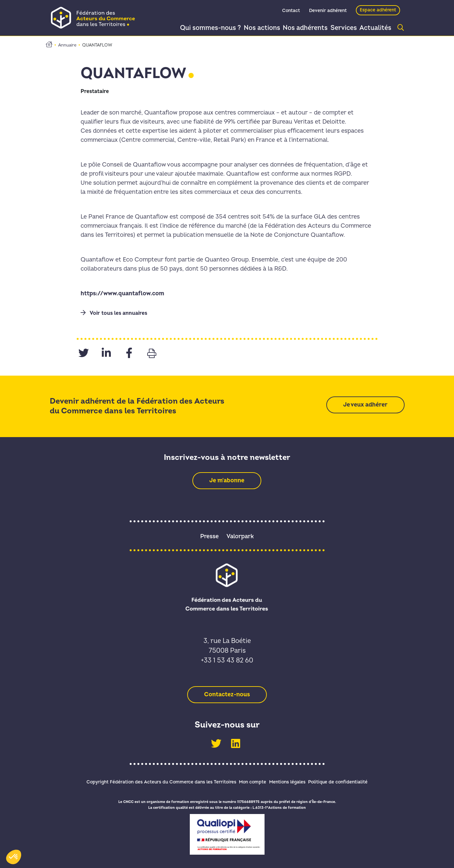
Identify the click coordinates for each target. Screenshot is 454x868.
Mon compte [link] (250, 781)
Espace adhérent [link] (378, 11)
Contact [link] (291, 12)
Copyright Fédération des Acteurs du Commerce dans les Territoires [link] (152, 781)
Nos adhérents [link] (297, 28)
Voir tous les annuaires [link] (114, 313)
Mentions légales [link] (291, 781)
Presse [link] (209, 536)
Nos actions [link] (251, 28)
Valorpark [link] (240, 536)
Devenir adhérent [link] (328, 12)
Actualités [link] (374, 28)
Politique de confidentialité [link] (348, 781)
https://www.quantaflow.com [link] (122, 294)
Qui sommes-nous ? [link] (197, 28)
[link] (95, 18)
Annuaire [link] (67, 45)
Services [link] (338, 28)
